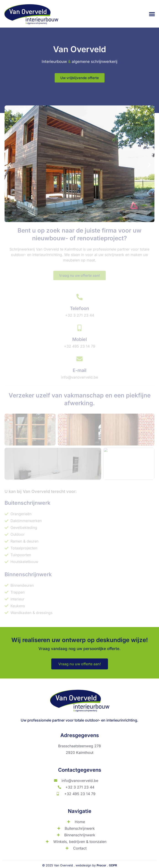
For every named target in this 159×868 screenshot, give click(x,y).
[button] (152, 14)
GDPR (113, 865)
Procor (101, 865)
